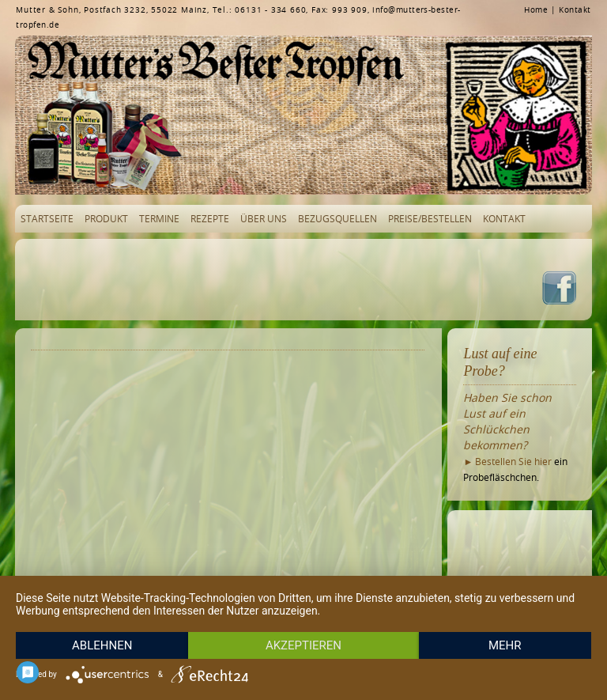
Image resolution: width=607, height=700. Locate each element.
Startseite (47, 218)
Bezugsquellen (337, 218)
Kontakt (575, 10)
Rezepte (210, 218)
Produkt (106, 218)
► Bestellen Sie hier (507, 461)
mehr (505, 645)
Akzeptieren (303, 645)
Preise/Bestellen (430, 218)
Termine (159, 218)
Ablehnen (102, 645)
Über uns (264, 218)
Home (536, 10)
